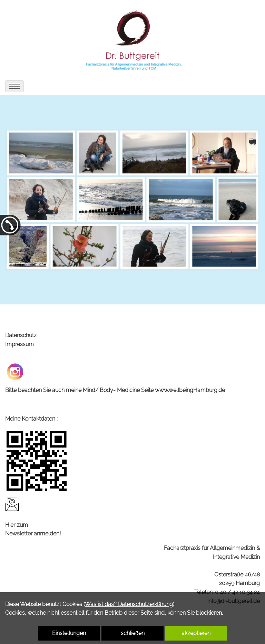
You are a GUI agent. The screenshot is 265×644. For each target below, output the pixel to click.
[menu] (14, 86)
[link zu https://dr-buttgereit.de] (133, 39)
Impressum (19, 344)
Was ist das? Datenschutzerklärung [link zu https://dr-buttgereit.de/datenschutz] (129, 604)
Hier (10, 525)
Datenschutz (21, 335)
